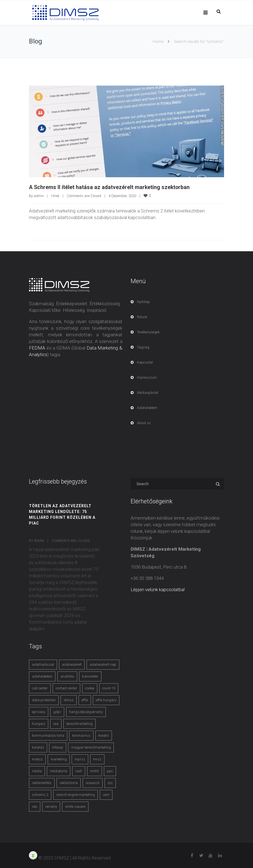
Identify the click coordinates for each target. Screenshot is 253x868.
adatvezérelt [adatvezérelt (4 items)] (72, 664)
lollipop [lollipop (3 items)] (58, 747)
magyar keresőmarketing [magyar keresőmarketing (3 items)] (91, 747)
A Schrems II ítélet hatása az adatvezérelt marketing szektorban (110, 187)
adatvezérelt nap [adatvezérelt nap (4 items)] (103, 664)
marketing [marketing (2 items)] (59, 759)
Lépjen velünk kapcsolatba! (158, 589)
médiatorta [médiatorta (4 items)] (59, 771)
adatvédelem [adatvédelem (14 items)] (42, 676)
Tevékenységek (148, 332)
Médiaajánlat (148, 392)
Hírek (55, 196)
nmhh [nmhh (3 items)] (95, 771)
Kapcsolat (145, 362)
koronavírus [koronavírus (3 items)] (81, 735)
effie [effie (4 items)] (85, 700)
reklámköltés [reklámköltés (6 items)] (42, 783)
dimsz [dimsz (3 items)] (69, 700)
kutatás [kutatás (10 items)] (38, 747)
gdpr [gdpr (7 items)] (57, 712)
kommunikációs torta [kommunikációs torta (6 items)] (48, 735)
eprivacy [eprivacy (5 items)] (39, 712)
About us (144, 423)
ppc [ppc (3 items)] (110, 771)
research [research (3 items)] (93, 783)
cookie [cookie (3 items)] (90, 688)
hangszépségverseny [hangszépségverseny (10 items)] (86, 712)
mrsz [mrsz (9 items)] (97, 759)
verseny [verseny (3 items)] (51, 806)
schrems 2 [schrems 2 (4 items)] (40, 794)
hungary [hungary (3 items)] (39, 723)
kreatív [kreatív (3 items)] (104, 735)
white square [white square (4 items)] (75, 806)
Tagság (143, 347)
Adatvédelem (147, 407)
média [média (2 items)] (37, 771)
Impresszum (147, 377)
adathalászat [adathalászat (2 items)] (43, 664)
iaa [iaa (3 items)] (56, 723)
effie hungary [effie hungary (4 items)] (106, 700)
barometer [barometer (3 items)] (90, 676)
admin (39, 196)
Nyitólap (143, 301)
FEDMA (37, 348)
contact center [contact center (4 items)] (66, 688)
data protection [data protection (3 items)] (44, 700)
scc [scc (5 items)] (110, 783)
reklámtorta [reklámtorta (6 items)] (69, 783)
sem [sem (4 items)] (106, 794)
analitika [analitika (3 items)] (67, 676)
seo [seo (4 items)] (35, 806)
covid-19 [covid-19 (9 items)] (109, 688)
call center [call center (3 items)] (40, 688)
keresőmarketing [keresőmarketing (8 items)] (80, 723)
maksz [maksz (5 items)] (37, 759)
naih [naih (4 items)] (79, 771)
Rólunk (142, 317)
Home (158, 42)
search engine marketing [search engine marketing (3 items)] (76, 794)
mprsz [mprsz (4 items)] (80, 759)
